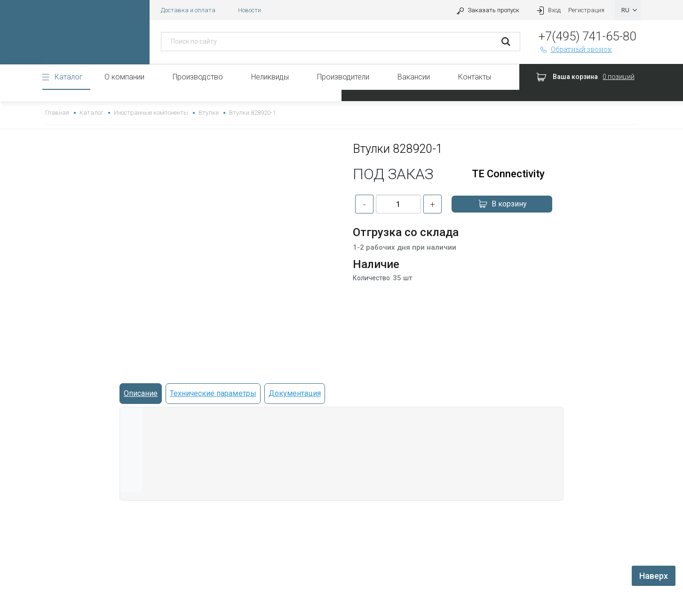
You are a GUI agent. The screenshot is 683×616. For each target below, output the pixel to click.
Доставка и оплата (188, 10)
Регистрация (586, 10)
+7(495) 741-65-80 (587, 36)
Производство (198, 77)
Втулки (209, 113)
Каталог (69, 77)
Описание (141, 393)
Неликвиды (270, 77)
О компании (124, 77)
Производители (343, 77)
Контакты (475, 77)
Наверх (654, 576)
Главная (57, 113)
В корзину (502, 204)
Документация (295, 393)
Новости (250, 10)
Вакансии (414, 77)
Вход (548, 10)
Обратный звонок (575, 49)
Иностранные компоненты (151, 113)
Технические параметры (213, 393)
